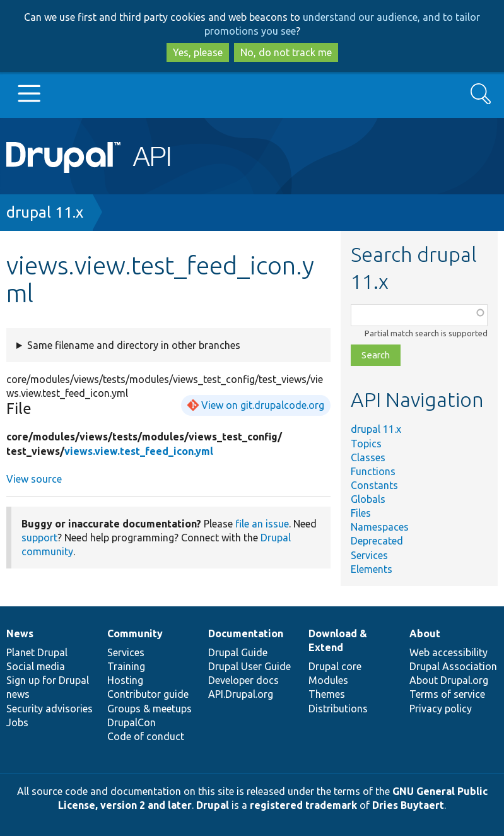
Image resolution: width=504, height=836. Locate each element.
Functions (373, 471)
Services (369, 555)
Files (361, 513)
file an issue (262, 524)
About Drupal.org (449, 680)
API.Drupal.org (241, 694)
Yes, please (198, 52)
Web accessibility (448, 652)
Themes (327, 694)
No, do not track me (286, 52)
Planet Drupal (37, 652)
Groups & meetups (149, 709)
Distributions (338, 709)
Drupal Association (453, 666)
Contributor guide (148, 694)
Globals (368, 499)
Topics (366, 444)
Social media (36, 666)
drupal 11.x (45, 212)
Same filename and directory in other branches (134, 345)
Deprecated (377, 541)
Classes (368, 457)
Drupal (213, 805)
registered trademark (303, 805)
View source (34, 479)
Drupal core (335, 666)
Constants (374, 485)
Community (135, 633)
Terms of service (447, 694)
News (20, 633)
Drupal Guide (238, 652)
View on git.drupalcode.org (263, 405)
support (39, 538)
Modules (328, 680)
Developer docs (243, 680)
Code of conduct (146, 736)
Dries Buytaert (408, 805)
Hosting (125, 680)
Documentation (246, 633)
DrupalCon (132, 722)
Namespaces (380, 527)
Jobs (17, 722)
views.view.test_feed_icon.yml (139, 451)
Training (126, 666)
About (425, 633)
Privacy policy (441, 709)
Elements (372, 569)
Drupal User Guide (249, 666)
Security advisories (50, 709)
